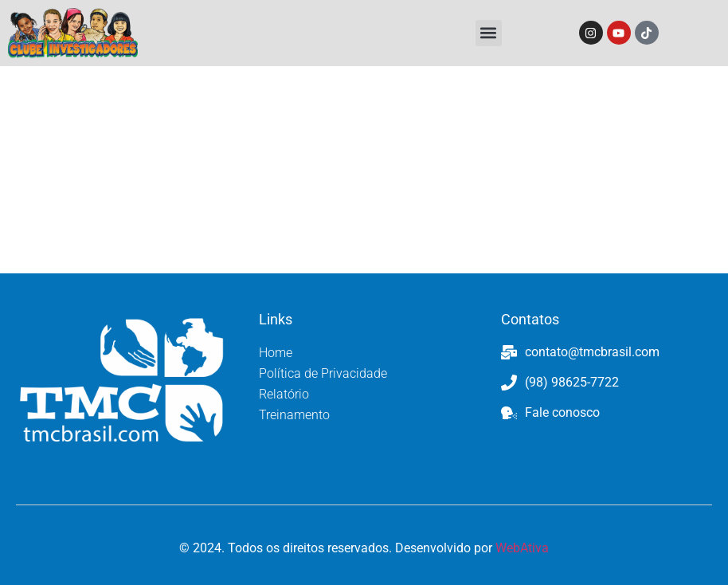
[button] (489, 33)
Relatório (284, 394)
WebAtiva (522, 548)
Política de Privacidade (323, 373)
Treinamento (294, 415)
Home (276, 353)
